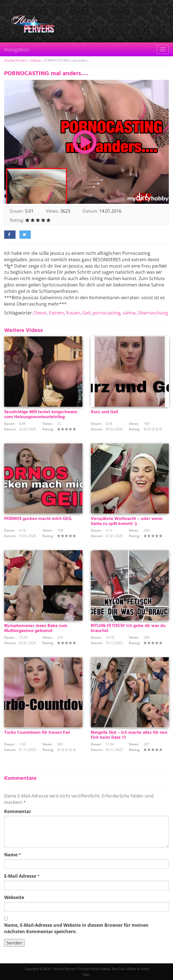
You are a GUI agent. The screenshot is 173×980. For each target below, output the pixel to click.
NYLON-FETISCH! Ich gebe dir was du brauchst (128, 628)
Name (11, 855)
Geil (86, 313)
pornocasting (106, 313)
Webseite (14, 897)
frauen (73, 313)
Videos (36, 60)
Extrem (56, 313)
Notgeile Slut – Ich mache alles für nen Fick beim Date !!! (129, 735)
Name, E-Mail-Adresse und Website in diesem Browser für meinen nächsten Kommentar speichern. (76, 928)
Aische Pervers (16, 60)
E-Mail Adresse (20, 876)
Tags (86, 974)
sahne (129, 313)
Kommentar (18, 811)
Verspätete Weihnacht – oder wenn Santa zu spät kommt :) (127, 521)
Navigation (17, 49)
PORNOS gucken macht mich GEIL (38, 519)
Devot (40, 313)
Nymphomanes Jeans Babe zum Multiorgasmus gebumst (36, 628)
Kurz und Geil (104, 412)
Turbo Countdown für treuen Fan (37, 733)
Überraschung (153, 313)
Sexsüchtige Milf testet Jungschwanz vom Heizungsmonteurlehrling (41, 415)
